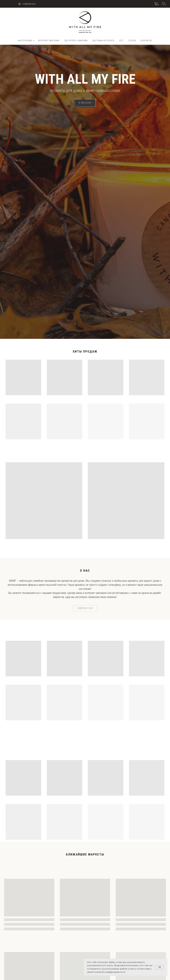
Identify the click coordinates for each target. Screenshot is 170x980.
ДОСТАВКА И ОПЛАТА (103, 41)
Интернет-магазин (49, 41)
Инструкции (25, 41)
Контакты (146, 41)
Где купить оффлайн (76, 41)
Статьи (132, 41)
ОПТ (121, 41)
